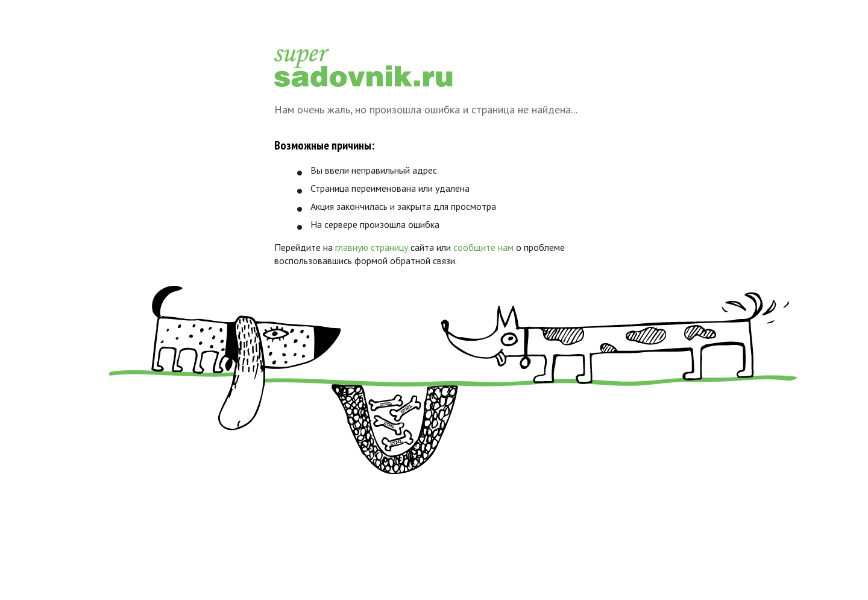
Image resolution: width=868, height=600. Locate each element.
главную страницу (372, 247)
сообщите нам (483, 247)
